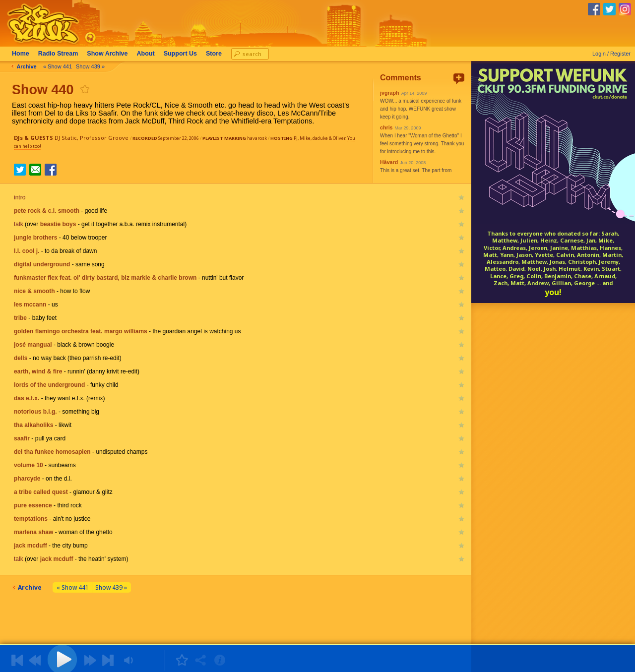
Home (23, 54)
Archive (109, 54)
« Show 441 (60, 66)
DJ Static (66, 138)
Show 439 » (92, 66)
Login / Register (611, 54)
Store (216, 54)
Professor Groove (104, 138)
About (148, 54)
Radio (60, 54)
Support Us (182, 54)
